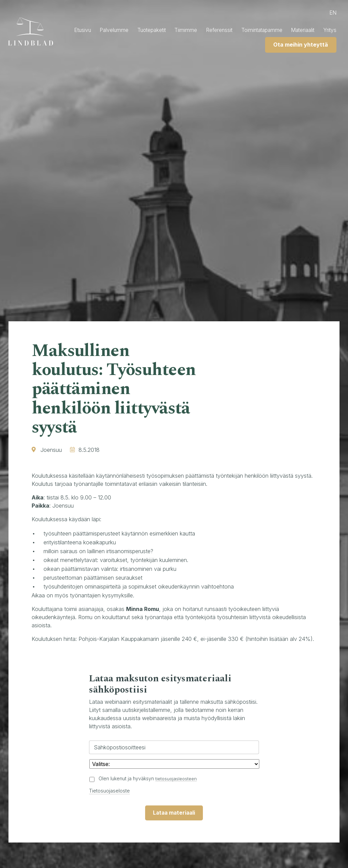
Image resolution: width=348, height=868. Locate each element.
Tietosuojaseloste (111, 790)
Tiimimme (200, 30)
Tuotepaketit (164, 30)
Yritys (245, 46)
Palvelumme (125, 30)
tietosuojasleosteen (177, 778)
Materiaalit (323, 30)
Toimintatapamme (279, 30)
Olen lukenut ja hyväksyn (149, 778)
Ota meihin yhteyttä (298, 46)
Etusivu (92, 30)
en (332, 13)
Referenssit (235, 30)
